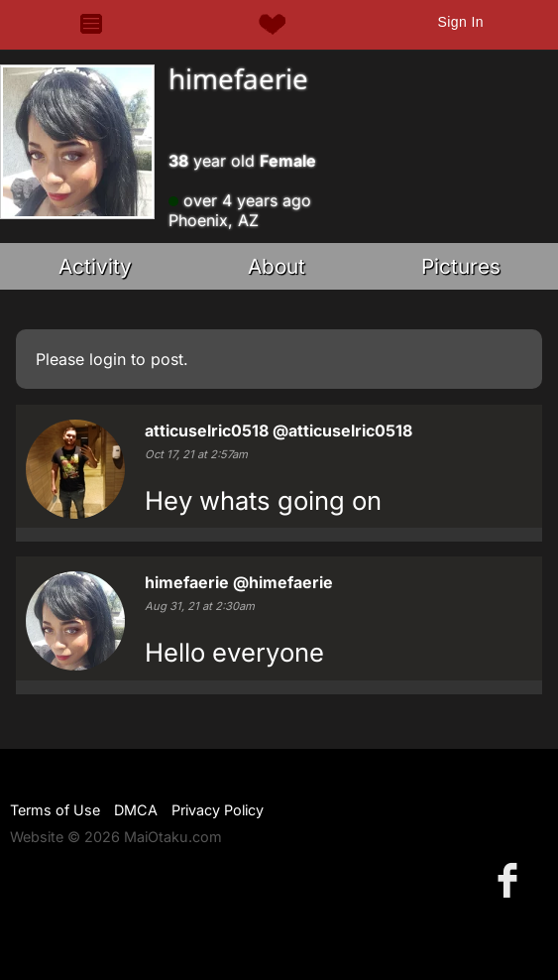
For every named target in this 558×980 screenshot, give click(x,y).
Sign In (460, 22)
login (108, 359)
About (277, 266)
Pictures (461, 266)
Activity (95, 266)
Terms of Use (55, 810)
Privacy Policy (218, 810)
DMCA (136, 810)
